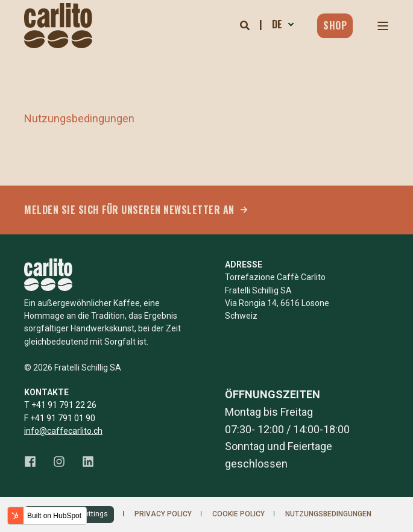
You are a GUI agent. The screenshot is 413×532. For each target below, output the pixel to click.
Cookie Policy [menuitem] (238, 514)
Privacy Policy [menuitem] (163, 514)
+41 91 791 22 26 (64, 405)
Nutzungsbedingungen (79, 118)
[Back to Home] (58, 26)
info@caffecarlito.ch (63, 431)
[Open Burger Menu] (383, 26)
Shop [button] (335, 25)
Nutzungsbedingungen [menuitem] (328, 514)
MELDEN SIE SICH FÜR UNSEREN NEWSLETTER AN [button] (129, 210)
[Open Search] (246, 25)
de (277, 24)
